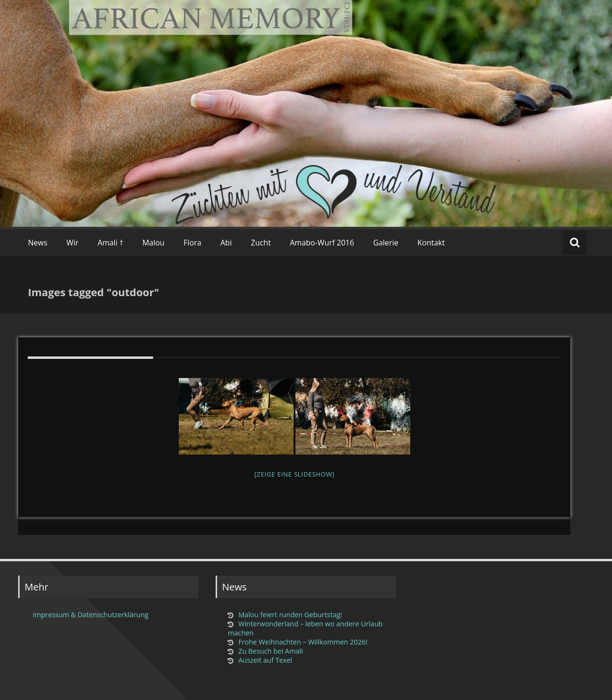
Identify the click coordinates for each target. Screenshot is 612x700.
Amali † (110, 243)
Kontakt (431, 243)
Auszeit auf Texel (265, 660)
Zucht (261, 243)
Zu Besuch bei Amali (270, 651)
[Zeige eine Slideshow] (295, 474)
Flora (192, 243)
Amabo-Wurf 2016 (322, 243)
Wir (72, 243)
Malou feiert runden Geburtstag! (290, 615)
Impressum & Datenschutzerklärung (90, 615)
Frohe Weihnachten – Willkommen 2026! (303, 642)
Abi (226, 243)
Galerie (386, 243)
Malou (153, 243)
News (38, 243)
